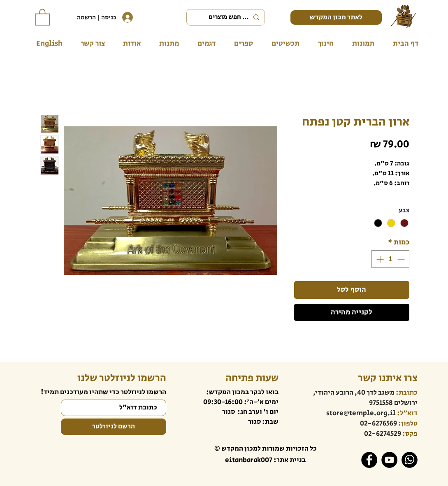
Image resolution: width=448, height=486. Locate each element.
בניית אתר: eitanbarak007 (265, 460)
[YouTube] (389, 460)
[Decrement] (402, 259)
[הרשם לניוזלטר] (114, 427)
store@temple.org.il (361, 413)
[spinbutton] (390, 259)
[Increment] (379, 259)
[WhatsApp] (410, 460)
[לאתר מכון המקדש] (336, 17)
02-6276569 (378, 423)
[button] (42, 17)
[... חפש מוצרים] (226, 17)
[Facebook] (369, 460)
